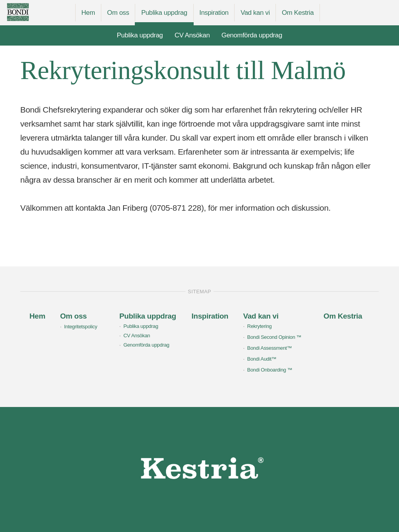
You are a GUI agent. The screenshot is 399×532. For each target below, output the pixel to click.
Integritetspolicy (80, 327)
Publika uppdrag (164, 13)
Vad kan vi (255, 13)
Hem (88, 13)
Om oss (118, 13)
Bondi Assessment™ (269, 348)
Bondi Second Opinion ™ (274, 337)
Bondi (34, 12)
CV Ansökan (192, 35)
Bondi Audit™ (262, 359)
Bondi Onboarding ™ (270, 370)
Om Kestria (298, 13)
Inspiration (214, 13)
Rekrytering (259, 326)
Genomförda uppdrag (252, 35)
